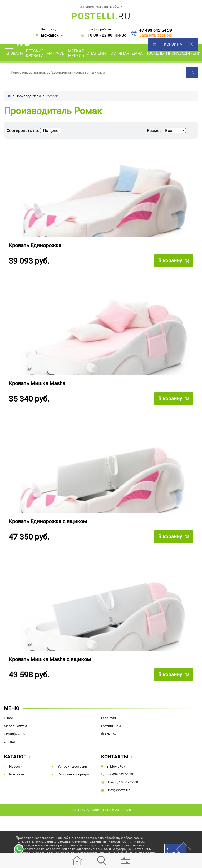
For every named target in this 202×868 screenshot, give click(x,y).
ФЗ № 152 (109, 734)
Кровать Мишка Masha (37, 384)
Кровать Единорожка (35, 246)
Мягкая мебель (76, 53)
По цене (51, 130)
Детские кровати (35, 53)
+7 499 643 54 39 (156, 30)
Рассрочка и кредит (74, 774)
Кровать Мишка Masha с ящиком (50, 659)
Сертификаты (15, 734)
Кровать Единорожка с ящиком (48, 522)
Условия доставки (72, 766)
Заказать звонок (155, 35)
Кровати (14, 53)
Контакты (17, 774)
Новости (16, 766)
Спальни (96, 53)
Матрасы (56, 53)
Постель (154, 53)
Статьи (9, 742)
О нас (8, 718)
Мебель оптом (16, 726)
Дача (137, 53)
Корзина (173, 44)
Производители (183, 53)
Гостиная (119, 53)
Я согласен (174, 851)
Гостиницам (111, 726)
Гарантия (109, 718)
